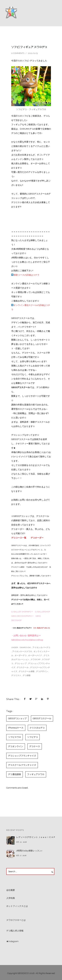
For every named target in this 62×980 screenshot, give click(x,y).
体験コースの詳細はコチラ (25, 275)
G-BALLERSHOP (42, 612)
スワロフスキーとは (16, 920)
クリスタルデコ (37, 728)
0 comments (18, 53)
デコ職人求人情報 (15, 931)
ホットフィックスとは (17, 906)
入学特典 (11, 898)
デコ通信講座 (15, 774)
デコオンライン (16, 746)
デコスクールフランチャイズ (22, 765)
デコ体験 (27, 675)
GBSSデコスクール (42, 718)
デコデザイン (42, 671)
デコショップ (21, 663)
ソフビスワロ (15, 737)
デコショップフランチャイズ (22, 756)
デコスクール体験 (27, 671)
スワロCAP (35, 659)
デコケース (35, 746)
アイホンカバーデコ (41, 647)
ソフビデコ (32, 737)
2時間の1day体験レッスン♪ (29, 851)
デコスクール (23, 667)
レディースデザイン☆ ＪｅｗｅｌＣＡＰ (36, 837)
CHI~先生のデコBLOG (41, 628)
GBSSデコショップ (17, 718)
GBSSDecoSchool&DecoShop (27, 640)
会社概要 (11, 890)
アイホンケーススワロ (22, 651)
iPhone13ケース (16, 728)
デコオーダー (37, 538)
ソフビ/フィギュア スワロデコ (29, 47)
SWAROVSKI (25, 647)
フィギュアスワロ (36, 774)
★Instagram (12, 941)
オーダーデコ (21, 655)
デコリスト (16, 675)
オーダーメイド (35, 655)
